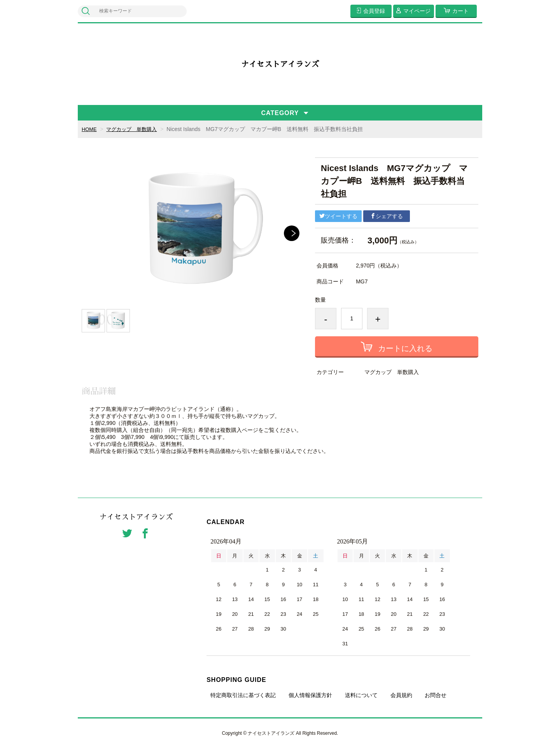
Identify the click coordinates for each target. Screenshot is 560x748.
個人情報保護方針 (310, 695)
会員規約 (401, 695)
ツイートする (338, 216)
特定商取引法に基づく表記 (243, 695)
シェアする (387, 216)
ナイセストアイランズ (280, 64)
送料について (361, 695)
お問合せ (436, 695)
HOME (90, 129)
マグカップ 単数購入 (135, 129)
